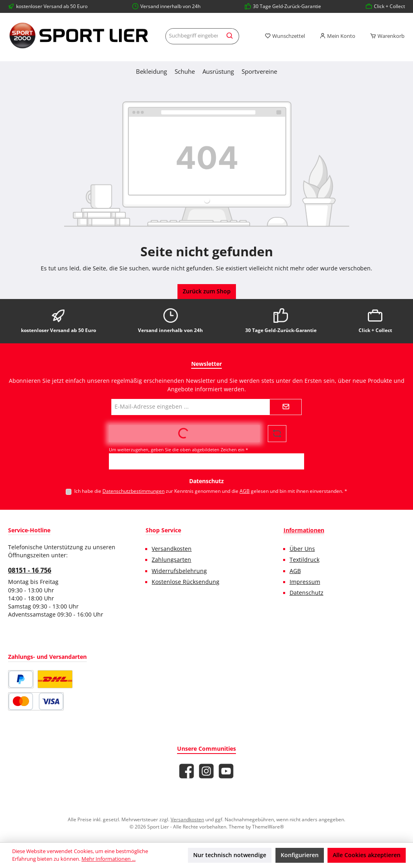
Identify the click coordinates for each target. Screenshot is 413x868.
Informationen (304, 530)
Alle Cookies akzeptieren (367, 855)
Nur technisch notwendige (230, 855)
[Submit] (286, 407)
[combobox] (193, 36)
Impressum (305, 582)
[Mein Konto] (337, 36)
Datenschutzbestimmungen (133, 491)
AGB (245, 491)
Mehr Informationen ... (108, 859)
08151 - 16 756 (30, 570)
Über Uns (302, 549)
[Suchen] (230, 36)
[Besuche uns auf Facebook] (187, 771)
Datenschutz (307, 593)
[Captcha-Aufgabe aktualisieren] (277, 434)
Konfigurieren (300, 855)
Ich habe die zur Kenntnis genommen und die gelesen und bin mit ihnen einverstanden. (211, 491)
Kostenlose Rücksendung (186, 582)
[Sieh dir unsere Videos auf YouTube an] (226, 771)
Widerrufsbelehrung (179, 571)
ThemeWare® (268, 826)
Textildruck (305, 560)
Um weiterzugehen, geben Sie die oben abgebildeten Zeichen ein (178, 450)
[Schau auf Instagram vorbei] (206, 771)
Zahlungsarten (171, 560)
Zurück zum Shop (207, 291)
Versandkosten (172, 549)
